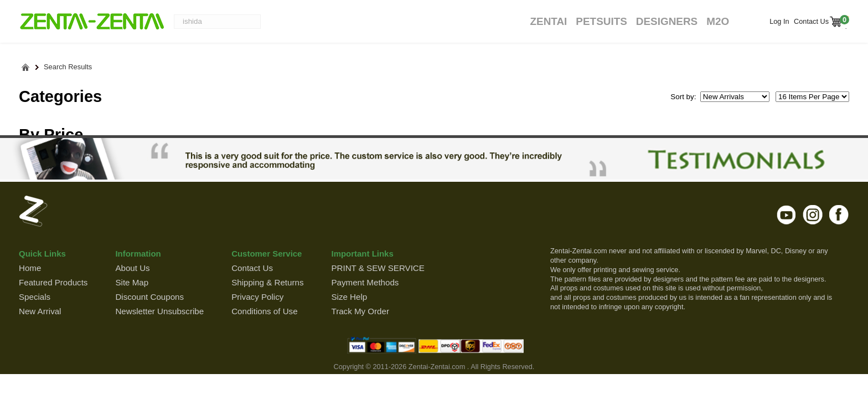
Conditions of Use (264, 311)
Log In (779, 21)
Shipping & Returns (267, 282)
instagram (813, 214)
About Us (132, 268)
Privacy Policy (257, 297)
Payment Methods (365, 282)
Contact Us (810, 21)
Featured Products (53, 282)
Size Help (349, 297)
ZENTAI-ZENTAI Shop (92, 22)
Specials (35, 297)
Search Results (68, 67)
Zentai (548, 21)
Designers (667, 21)
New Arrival (40, 311)
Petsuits (601, 21)
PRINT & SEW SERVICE (378, 268)
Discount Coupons (149, 297)
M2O (718, 21)
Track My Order (360, 311)
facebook (839, 214)
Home (30, 268)
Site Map (132, 282)
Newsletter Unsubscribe (159, 311)
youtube (787, 214)
